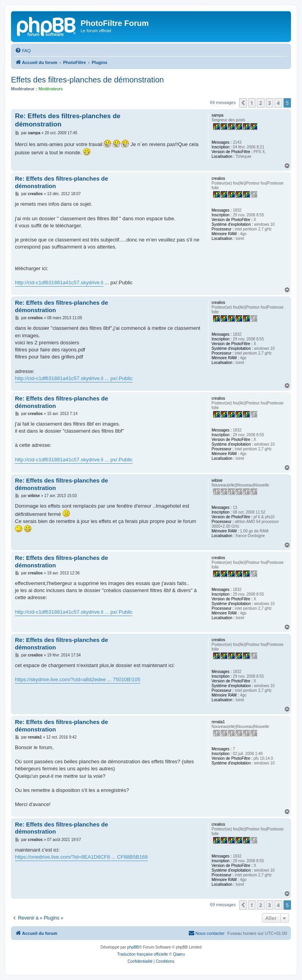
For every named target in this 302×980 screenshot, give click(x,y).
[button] (243, 103)
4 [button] (278, 103)
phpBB (133, 947)
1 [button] (252, 103)
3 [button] (270, 103)
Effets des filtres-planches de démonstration (87, 80)
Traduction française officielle (143, 954)
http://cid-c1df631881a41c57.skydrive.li (59, 282)
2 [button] (261, 103)
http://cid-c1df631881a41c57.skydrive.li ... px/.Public (74, 378)
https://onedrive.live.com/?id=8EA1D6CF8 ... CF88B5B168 (81, 857)
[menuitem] (23, 51)
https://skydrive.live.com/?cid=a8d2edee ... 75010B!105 (78, 679)
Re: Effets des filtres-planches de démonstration (68, 120)
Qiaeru (179, 954)
